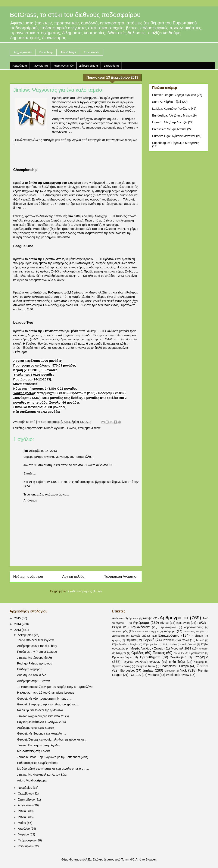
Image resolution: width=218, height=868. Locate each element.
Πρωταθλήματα (150, 657)
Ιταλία (186, 640)
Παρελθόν (179, 653)
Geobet (203, 666)
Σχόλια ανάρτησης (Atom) (85, 591)
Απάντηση (30, 500)
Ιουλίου (23, 811)
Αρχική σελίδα (23, 52)
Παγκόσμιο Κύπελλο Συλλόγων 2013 (41, 722)
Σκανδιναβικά (178, 657)
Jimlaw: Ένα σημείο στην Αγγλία (38, 745)
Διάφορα (170, 631)
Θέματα (131, 640)
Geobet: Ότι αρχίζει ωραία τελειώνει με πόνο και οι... (52, 739)
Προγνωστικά (40, 66)
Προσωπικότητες (122, 657)
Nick (183, 670)
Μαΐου (22, 823)
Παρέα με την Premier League (37, 652)
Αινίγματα (118, 618)
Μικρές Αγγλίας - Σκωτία (60, 428)
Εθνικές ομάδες (141, 636)
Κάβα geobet (150, 644)
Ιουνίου (23, 817)
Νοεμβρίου (25, 788)
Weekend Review (177, 675)
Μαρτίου (24, 834)
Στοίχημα (84, 428)
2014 (18, 624)
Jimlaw (96, 428)
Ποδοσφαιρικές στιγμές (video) (37, 763)
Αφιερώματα (20, 66)
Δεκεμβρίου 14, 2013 (43, 451)
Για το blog (46, 52)
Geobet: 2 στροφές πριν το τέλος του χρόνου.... (48, 704)
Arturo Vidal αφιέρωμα (32, 780)
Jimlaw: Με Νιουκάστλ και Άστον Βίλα (42, 775)
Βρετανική (183, 623)
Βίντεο (164, 623)
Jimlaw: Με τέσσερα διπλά (35, 658)
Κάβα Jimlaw (169, 644)
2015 (18, 618)
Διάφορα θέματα (89, 66)
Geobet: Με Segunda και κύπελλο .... (42, 733)
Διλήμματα (118, 636)
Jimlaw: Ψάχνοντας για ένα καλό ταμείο (43, 716)
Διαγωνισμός (120, 632)
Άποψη (147, 618)
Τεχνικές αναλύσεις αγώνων (141, 662)
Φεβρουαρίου (27, 840)
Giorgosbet (127, 670)
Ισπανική (169, 640)
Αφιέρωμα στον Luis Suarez (36, 728)
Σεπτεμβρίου (27, 799)
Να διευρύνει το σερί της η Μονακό (40, 710)
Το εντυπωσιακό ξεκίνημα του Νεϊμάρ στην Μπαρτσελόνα (55, 687)
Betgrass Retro (146, 666)
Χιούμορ (199, 662)
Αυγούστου (26, 805)
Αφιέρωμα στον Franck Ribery (37, 646)
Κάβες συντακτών (64, 66)
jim (26, 451)
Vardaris (154, 675)
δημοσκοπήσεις (194, 627)
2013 (18, 630)
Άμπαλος (133, 618)
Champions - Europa (175, 666)
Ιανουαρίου (26, 846)
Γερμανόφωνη (168, 627)
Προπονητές (197, 653)
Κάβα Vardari (189, 644)
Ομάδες (138, 653)
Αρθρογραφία (34, 428)
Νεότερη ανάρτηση (28, 577)
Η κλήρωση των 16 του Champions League (46, 693)
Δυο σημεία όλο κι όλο (32, 675)
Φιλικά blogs (68, 52)
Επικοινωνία (91, 52)
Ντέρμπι (121, 653)
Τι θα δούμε (177, 662)
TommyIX (128, 859)
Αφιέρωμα (141, 623)
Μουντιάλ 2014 (181, 648)
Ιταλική (200, 640)
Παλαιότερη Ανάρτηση (121, 577)
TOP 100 (135, 675)
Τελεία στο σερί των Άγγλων (35, 640)
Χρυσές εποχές (122, 666)
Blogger (151, 859)
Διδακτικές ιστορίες (194, 632)
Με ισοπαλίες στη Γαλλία (33, 751)
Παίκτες (159, 653)
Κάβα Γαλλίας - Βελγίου (125, 644)
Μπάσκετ (204, 649)
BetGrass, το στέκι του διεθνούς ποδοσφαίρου (75, 15)
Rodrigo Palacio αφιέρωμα (35, 663)
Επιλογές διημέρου (30, 669)
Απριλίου (24, 829)
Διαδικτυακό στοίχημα (147, 632)
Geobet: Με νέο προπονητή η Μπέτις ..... (44, 699)
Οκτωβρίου (26, 793)
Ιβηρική (149, 640)
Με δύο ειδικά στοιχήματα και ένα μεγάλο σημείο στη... (53, 769)
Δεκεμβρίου (26, 635)
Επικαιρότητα (111, 66)
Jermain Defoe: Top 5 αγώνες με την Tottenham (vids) (53, 757)
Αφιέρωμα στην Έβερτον (33, 681)
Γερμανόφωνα (140, 627)
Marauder (170, 671)
